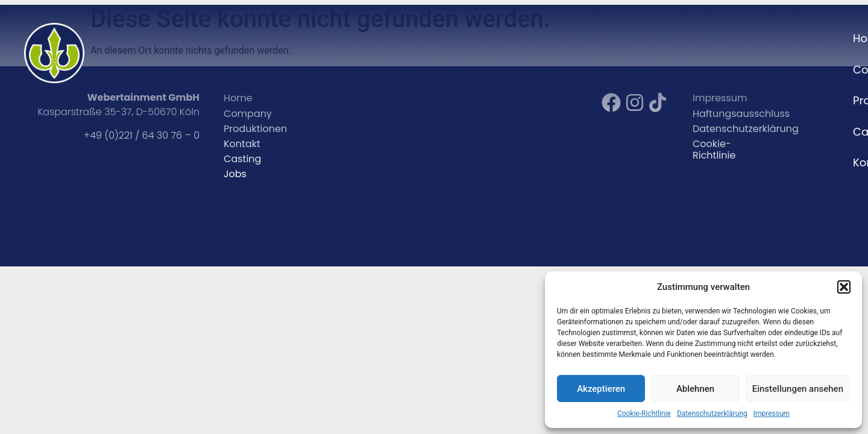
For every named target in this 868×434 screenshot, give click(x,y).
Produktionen (255, 129)
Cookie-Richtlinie (644, 414)
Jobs (235, 174)
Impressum (772, 414)
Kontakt (814, 38)
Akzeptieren (601, 389)
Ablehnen (695, 389)
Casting (754, 38)
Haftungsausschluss (741, 114)
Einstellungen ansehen (798, 389)
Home (566, 38)
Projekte (693, 38)
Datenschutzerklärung (712, 414)
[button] (844, 287)
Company (627, 38)
